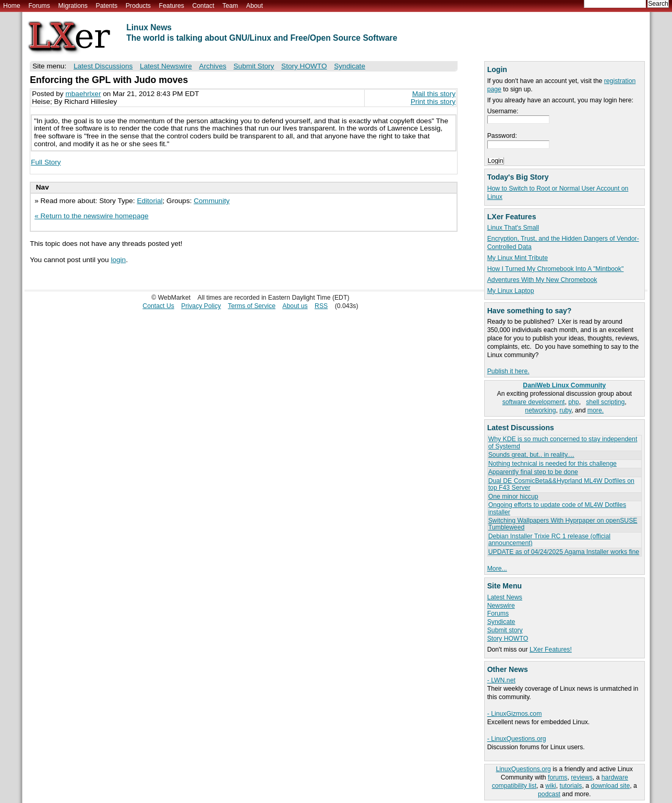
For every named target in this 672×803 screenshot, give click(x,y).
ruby (565, 410)
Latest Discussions (103, 66)
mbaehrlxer (83, 94)
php (573, 402)
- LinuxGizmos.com (515, 714)
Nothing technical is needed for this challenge (553, 464)
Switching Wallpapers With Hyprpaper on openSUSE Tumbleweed (563, 524)
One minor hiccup (513, 497)
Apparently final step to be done (533, 472)
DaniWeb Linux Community (564, 385)
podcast (549, 794)
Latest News (505, 597)
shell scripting (605, 402)
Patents (107, 6)
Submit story (505, 630)
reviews (581, 777)
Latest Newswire (166, 66)
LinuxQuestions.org (523, 769)
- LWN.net (501, 680)
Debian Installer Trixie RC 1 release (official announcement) (549, 540)
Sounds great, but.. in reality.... (531, 455)
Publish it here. (508, 371)
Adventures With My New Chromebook (542, 280)
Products (138, 6)
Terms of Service (252, 306)
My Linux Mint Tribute (518, 258)
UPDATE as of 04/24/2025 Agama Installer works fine (564, 552)
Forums (39, 6)
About (255, 6)
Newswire (501, 606)
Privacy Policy (201, 306)
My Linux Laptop (511, 291)
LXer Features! (551, 650)
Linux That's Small (513, 228)
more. (596, 410)
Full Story (46, 162)
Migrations (73, 6)
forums (557, 777)
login (118, 260)
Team (230, 6)
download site (610, 786)
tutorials (571, 786)
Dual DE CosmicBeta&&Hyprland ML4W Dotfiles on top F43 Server (561, 484)
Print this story (433, 102)
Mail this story (434, 94)
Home (12, 6)
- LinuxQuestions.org (517, 739)
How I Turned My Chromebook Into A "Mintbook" (556, 269)
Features (172, 6)
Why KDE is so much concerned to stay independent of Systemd (563, 442)
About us (295, 306)
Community (212, 201)
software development (534, 402)
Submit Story (254, 66)
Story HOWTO (508, 639)
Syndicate (501, 622)
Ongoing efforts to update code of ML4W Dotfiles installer (557, 508)
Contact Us (158, 306)
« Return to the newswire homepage (91, 216)
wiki (550, 786)
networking (540, 410)
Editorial (149, 201)
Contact (203, 6)
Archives (213, 66)
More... (497, 569)
